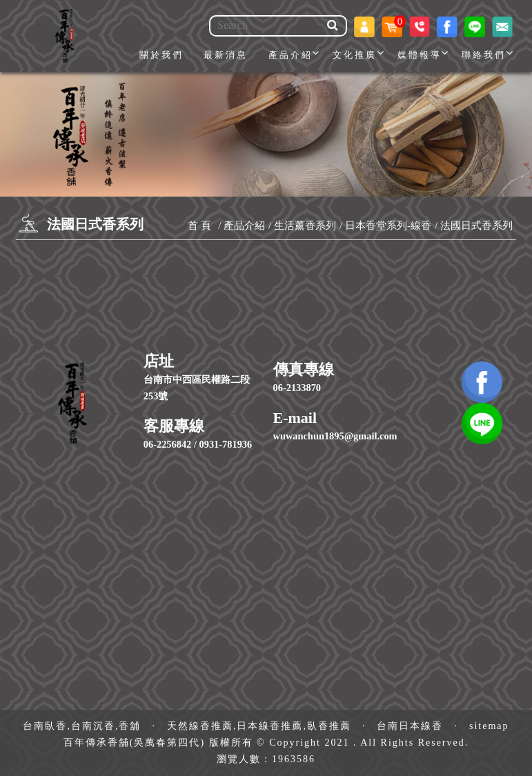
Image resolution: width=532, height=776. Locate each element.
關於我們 (161, 55)
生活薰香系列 (305, 226)
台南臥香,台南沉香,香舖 (82, 726)
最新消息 (226, 55)
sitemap (489, 726)
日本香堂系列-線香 (388, 226)
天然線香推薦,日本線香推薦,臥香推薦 (259, 726)
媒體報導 (420, 55)
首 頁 (199, 226)
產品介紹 (290, 55)
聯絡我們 (484, 55)
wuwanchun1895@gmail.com (335, 436)
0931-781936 (226, 444)
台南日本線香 (410, 726)
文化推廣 (355, 55)
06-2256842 (168, 444)
